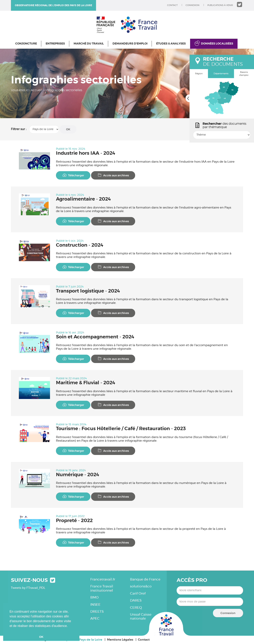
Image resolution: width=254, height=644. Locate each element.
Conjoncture (26, 44)
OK (68, 129)
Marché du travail (89, 44)
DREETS (97, 612)
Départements (221, 74)
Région (199, 74)
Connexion (192, 5)
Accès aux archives (113, 175)
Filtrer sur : (19, 129)
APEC (95, 618)
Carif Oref (138, 593)
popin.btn (191, 138)
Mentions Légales (120, 640)
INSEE (95, 605)
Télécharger (73, 175)
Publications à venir (220, 5)
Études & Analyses (171, 44)
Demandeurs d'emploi (130, 44)
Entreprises (55, 44)
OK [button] (41, 637)
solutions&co (141, 586)
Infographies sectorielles (64, 90)
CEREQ (136, 608)
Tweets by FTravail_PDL (28, 588)
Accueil (36, 90)
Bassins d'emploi (244, 74)
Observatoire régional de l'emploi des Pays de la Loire (53, 5)
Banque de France (145, 579)
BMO (94, 597)
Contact (172, 5)
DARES (136, 600)
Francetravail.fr (103, 579)
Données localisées (217, 44)
